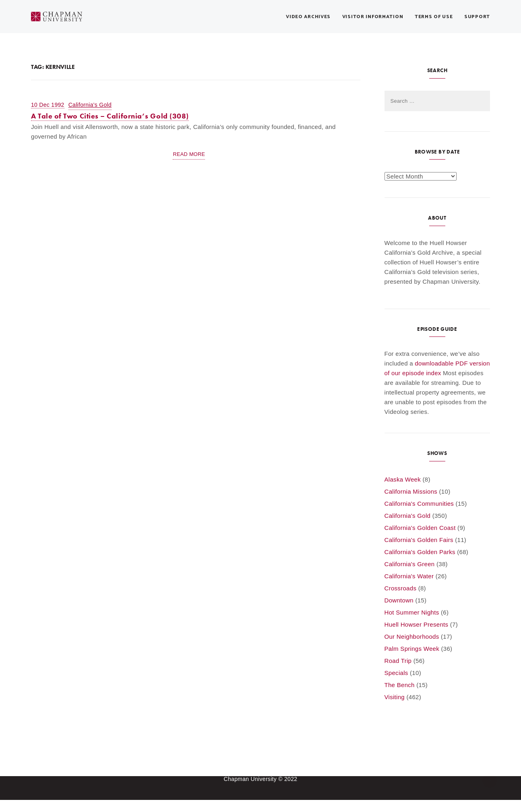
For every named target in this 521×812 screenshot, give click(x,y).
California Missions (411, 491)
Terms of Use (434, 17)
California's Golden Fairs (419, 540)
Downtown (399, 600)
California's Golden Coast (420, 528)
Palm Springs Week (412, 649)
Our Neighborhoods (412, 637)
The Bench (400, 685)
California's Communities (419, 504)
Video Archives (308, 17)
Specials (396, 673)
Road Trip (398, 661)
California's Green (410, 564)
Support (477, 17)
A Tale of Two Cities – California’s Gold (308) (110, 116)
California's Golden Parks (420, 552)
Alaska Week (403, 479)
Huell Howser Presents (417, 624)
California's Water (409, 576)
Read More (189, 154)
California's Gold (90, 105)
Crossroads (401, 588)
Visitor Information (373, 17)
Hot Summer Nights (412, 612)
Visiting (395, 697)
